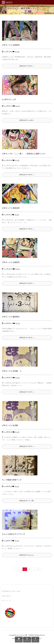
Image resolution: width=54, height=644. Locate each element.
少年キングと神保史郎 (11, 208)
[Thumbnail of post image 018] (21, 250)
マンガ (17, 52)
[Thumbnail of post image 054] (21, 304)
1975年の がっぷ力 (9, 100)
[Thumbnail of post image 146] (21, 413)
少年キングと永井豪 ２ (12, 371)
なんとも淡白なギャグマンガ (13, 534)
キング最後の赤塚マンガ (12, 480)
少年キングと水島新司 (11, 45)
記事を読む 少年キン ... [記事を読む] (27, 66)
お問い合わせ (6, 596)
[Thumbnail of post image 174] (21, 358)
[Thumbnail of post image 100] (21, 195)
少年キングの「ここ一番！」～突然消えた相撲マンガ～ (24, 154)
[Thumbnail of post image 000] (21, 467)
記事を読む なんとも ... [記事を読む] (27, 555)
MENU (9, 3)
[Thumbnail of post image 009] (21, 141)
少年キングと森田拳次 (11, 317)
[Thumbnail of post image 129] (21, 32)
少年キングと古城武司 (11, 263)
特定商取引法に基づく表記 (11, 591)
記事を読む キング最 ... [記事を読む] (27, 501)
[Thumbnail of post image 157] (21, 87)
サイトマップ (6, 601)
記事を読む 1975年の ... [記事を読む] (27, 120)
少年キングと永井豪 (10, 426)
